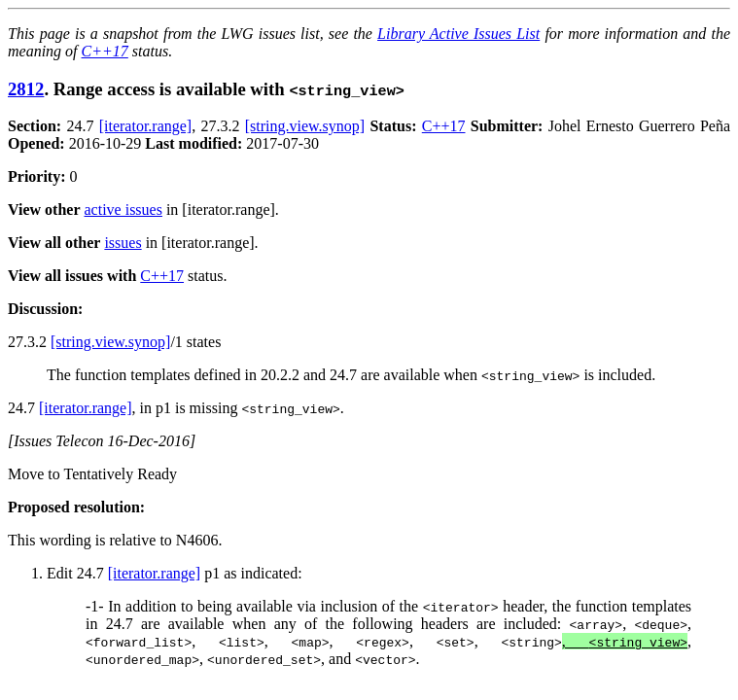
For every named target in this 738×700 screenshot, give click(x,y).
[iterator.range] (146, 126)
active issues (123, 210)
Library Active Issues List (458, 34)
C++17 (105, 51)
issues (123, 243)
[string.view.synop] (305, 126)
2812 (26, 89)
